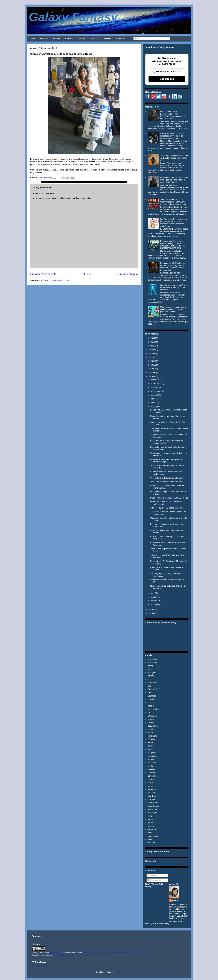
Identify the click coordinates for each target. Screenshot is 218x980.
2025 (151, 342)
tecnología (152, 813)
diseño (151, 719)
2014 (151, 613)
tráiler (150, 823)
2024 (151, 346)
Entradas (152, 876)
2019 (151, 365)
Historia (57, 39)
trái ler (150, 819)
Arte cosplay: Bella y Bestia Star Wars (167, 508)
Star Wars (121, 39)
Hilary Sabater (56, 953)
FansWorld (153, 736)
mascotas (152, 763)
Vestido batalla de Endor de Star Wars (167, 478)
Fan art (82, 39)
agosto (154, 395)
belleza (151, 676)
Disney (151, 723)
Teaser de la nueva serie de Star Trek (167, 482)
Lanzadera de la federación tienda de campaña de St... (166, 442)
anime (150, 666)
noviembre (155, 384)
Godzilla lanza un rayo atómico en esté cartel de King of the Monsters (174, 287)
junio (153, 403)
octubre (154, 387)
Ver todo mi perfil (177, 921)
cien (150, 686)
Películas (107, 39)
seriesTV (152, 793)
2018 (151, 369)
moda (150, 766)
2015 (151, 609)
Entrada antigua (128, 274)
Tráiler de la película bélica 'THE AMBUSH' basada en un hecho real (174, 158)
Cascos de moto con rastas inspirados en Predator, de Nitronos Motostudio (172, 136)
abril (153, 593)
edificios (151, 729)
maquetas (152, 753)
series (150, 786)
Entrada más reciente (43, 274)
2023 (151, 350)
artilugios (152, 672)
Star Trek (152, 796)
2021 (151, 357)
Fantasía (152, 739)
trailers (151, 826)
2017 (151, 373)
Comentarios (154, 880)
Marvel (151, 759)
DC (149, 713)
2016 (151, 376)
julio (153, 399)
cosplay (151, 706)
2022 (151, 353)
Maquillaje (152, 756)
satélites (151, 783)
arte (149, 669)
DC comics (153, 716)
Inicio (32, 39)
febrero (154, 601)
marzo (154, 597)
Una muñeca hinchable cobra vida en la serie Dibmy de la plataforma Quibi (173, 309)
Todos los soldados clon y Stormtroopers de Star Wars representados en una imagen (173, 202)
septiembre (156, 391)
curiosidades (153, 709)
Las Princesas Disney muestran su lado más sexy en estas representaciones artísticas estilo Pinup (174, 223)
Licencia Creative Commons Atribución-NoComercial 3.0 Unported (111, 953)
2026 (151, 338)
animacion (152, 659)
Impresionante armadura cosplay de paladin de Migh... (166, 461)
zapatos (151, 843)
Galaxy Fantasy (73, 17)
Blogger (118, 972)
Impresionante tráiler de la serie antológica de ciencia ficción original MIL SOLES (174, 180)
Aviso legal (37, 965)
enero (153, 604)
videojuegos (153, 836)
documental (153, 726)
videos (151, 839)
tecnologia (152, 809)
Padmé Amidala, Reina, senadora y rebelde (169, 498)
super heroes (154, 806)
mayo (153, 406)
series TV (152, 789)
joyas (150, 749)
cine (150, 693)
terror (150, 816)
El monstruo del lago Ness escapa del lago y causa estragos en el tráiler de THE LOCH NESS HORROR (173, 245)
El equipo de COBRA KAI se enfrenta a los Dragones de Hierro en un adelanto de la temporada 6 (173, 267)
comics (151, 702)
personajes (153, 776)
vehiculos (152, 829)
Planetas (44, 39)
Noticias (151, 769)
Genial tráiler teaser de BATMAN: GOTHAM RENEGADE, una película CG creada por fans (173, 115)
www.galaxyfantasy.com (63, 955)
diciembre (155, 380)
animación (152, 662)
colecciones (153, 699)
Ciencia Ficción (154, 689)
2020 (151, 361)
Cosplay (94, 39)
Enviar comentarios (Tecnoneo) (56, 280)
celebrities (152, 683)
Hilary (175, 900)
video (150, 833)
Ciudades (69, 39)
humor (151, 746)
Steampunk (153, 803)
